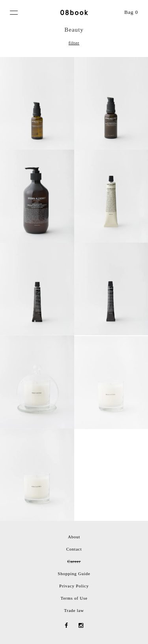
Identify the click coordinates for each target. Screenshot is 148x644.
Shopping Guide (74, 574)
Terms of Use (74, 598)
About (74, 537)
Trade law (74, 610)
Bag (131, 12)
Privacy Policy (74, 586)
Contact (74, 549)
